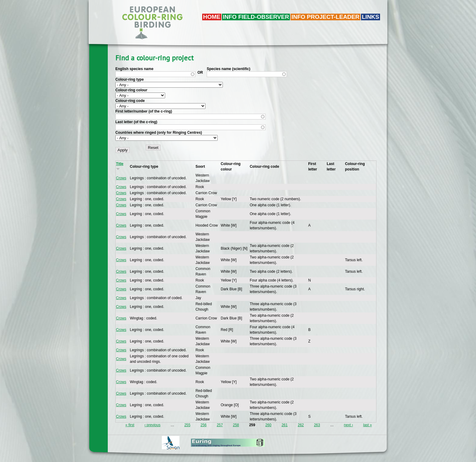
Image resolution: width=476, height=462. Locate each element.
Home (212, 17)
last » (367, 425)
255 (187, 425)
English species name (134, 69)
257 (220, 425)
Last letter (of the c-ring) (136, 122)
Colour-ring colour (131, 90)
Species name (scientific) (228, 69)
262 (301, 425)
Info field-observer (256, 17)
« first (130, 425)
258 (236, 425)
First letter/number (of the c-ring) (144, 111)
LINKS (371, 17)
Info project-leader (325, 17)
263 (317, 425)
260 (268, 425)
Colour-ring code (130, 101)
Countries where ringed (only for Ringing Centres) (159, 133)
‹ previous (153, 425)
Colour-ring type (129, 79)
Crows (121, 178)
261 (284, 425)
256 (204, 425)
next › (348, 425)
